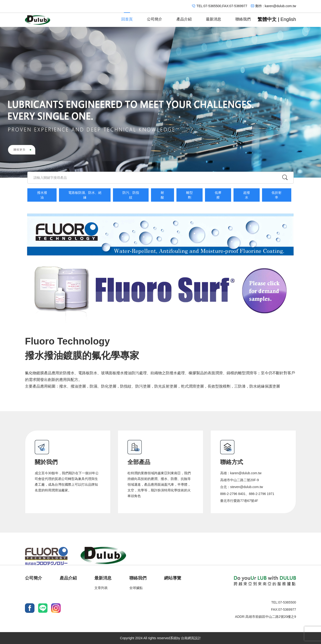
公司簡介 (155, 17)
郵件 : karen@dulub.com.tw (276, 6)
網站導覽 (173, 578)
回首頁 (127, 17)
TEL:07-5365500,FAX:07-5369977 (222, 6)
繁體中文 (267, 19)
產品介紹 (184, 17)
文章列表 (101, 588)
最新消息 (214, 17)
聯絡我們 (243, 17)
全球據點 (136, 588)
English (288, 19)
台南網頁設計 (191, 638)
